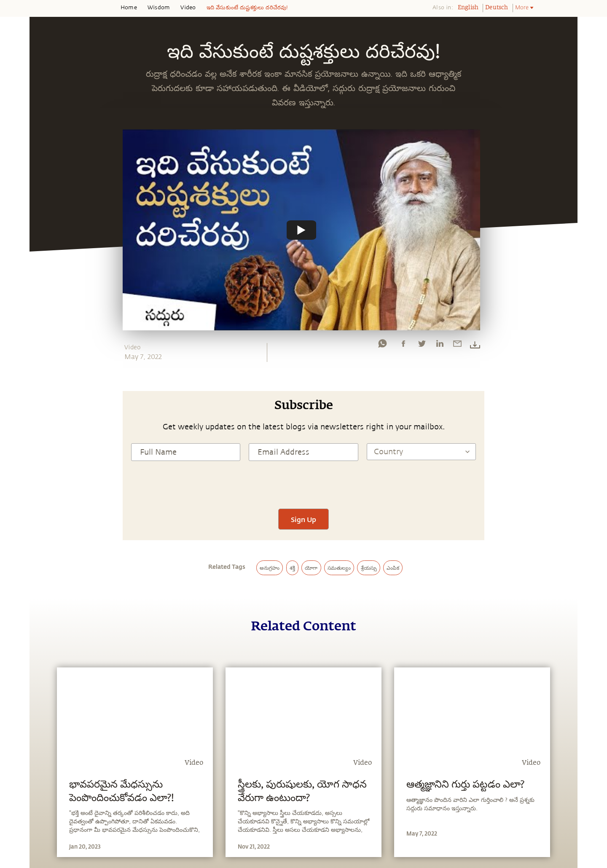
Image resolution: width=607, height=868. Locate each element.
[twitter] (422, 346)
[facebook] (403, 346)
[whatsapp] (382, 346)
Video (188, 8)
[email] (457, 346)
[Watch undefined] (301, 230)
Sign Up (303, 519)
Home (129, 8)
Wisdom (159, 8)
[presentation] (303, 484)
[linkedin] (440, 346)
